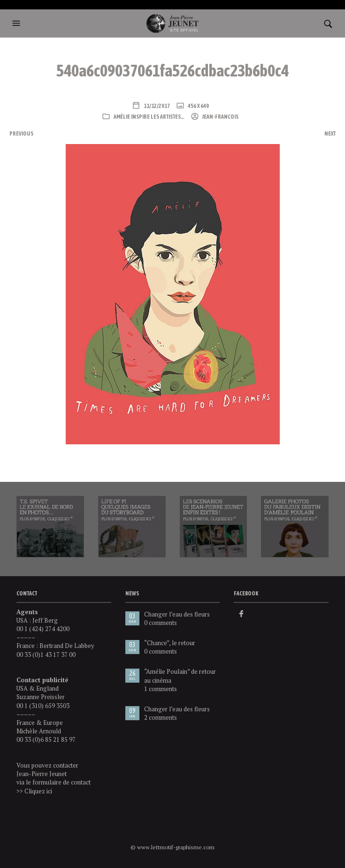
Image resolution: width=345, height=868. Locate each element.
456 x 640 (198, 106)
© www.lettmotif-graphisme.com (172, 847)
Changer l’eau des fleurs (177, 614)
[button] (17, 23)
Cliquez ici (38, 791)
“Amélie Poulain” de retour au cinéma (180, 676)
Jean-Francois (220, 117)
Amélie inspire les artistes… (149, 117)
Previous (21, 134)
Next (330, 134)
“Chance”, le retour (170, 643)
